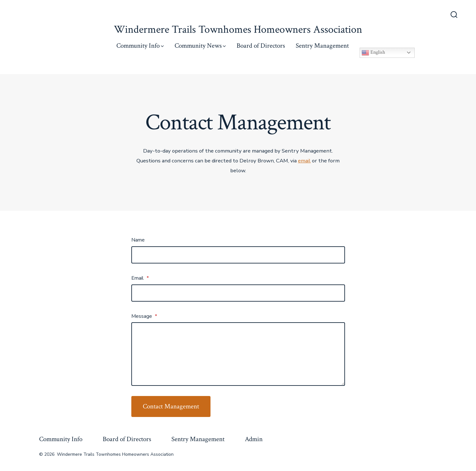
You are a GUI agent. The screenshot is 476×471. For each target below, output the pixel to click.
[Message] (238, 354)
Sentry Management (322, 46)
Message (144, 316)
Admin (254, 439)
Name (138, 240)
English (373, 53)
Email (140, 278)
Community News (200, 46)
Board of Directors (261, 46)
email (304, 161)
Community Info (140, 46)
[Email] (238, 293)
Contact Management (171, 406)
